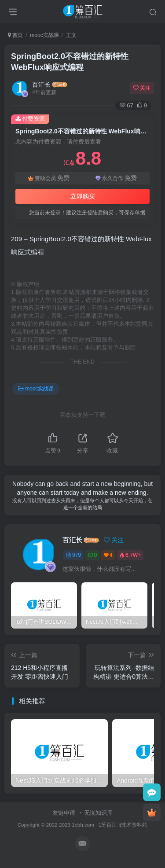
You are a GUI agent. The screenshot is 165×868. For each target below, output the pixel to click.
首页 (15, 35)
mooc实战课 (44, 35)
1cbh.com (83, 825)
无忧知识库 (98, 813)
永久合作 (116, 178)
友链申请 (64, 813)
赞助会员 (49, 178)
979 (73, 555)
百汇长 (41, 85)
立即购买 (83, 196)
